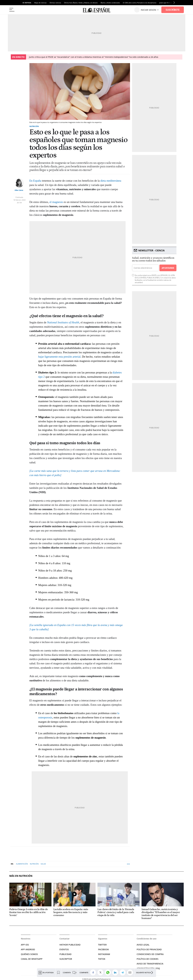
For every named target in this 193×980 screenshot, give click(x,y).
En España (35, 181)
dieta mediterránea (111, 181)
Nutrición (34, 126)
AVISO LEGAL (143, 945)
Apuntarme (168, 268)
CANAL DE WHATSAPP (32, 959)
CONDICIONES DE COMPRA (150, 954)
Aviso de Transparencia (150, 964)
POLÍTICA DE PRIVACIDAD (149, 949)
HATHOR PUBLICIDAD (70, 945)
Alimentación (22, 864)
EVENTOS (64, 949)
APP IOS (25, 945)
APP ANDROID (28, 949)
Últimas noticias (55, 3)
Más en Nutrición (21, 876)
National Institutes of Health (63, 322)
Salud (43, 864)
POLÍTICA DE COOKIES (148, 959)
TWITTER (102, 945)
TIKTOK (102, 959)
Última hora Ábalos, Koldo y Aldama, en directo (81, 3)
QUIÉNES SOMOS (29, 954)
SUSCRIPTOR (66, 959)
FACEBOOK (103, 949)
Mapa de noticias (40, 3)
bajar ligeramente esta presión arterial (59, 357)
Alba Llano (19, 190)
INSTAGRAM (104, 954)
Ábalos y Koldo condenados (110, 3)
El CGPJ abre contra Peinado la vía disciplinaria (140, 3)
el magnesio (56, 202)
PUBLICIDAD (65, 954)
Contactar (64, 939)
